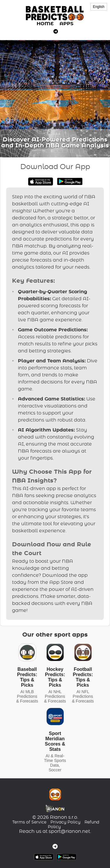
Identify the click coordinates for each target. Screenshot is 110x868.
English (99, 7)
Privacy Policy (65, 822)
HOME (45, 24)
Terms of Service (29, 822)
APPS (66, 24)
